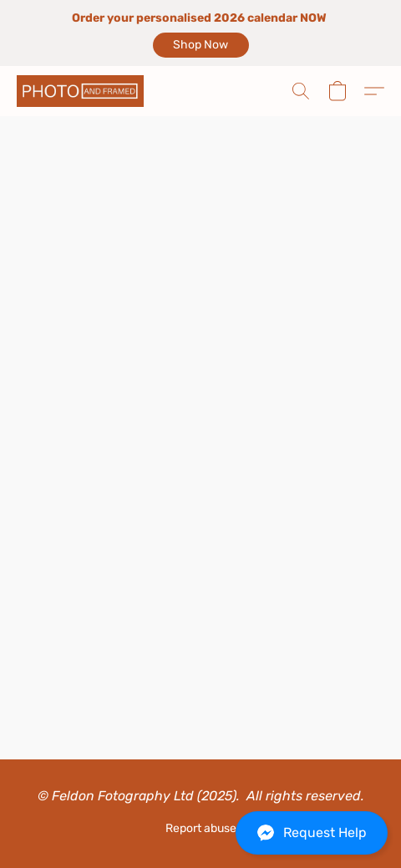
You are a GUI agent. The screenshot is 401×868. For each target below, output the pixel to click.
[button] (201, 45)
